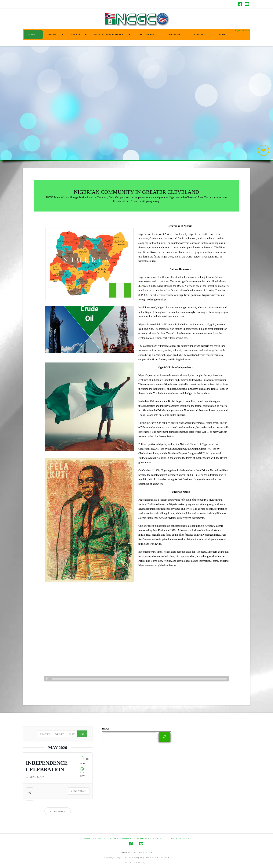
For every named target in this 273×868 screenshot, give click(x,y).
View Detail (79, 791)
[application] (136, 679)
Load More (58, 811)
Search (106, 729)
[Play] (47, 679)
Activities (111, 839)
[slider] (139, 679)
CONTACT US (161, 839)
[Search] (165, 737)
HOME (87, 839)
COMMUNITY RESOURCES (136, 839)
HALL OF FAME (180, 839)
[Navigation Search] (237, 31)
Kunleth (148, 853)
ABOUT (97, 839)
